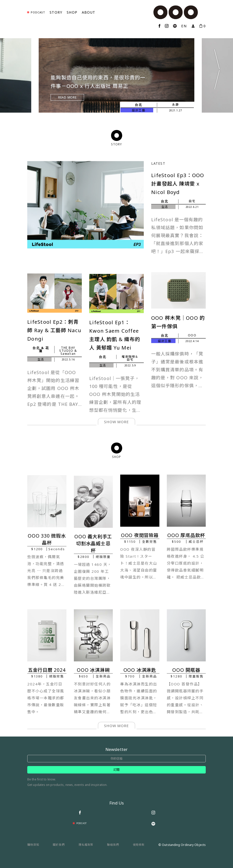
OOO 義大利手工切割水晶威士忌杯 (93, 544)
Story (56, 12)
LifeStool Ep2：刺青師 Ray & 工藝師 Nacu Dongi (54, 330)
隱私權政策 (86, 845)
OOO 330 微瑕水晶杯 (47, 539)
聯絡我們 (113, 845)
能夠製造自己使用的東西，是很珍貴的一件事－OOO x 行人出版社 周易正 (98, 82)
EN (184, 26)
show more (116, 422)
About (88, 12)
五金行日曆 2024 (47, 670)
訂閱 (116, 770)
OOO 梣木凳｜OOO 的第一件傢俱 (178, 322)
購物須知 (33, 845)
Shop (72, 12)
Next (217, 69)
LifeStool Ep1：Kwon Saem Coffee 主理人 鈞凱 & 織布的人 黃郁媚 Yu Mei (115, 335)
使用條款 (139, 845)
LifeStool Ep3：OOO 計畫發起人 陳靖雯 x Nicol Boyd (178, 176)
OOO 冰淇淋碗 (93, 670)
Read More (67, 97)
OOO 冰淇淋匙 (140, 670)
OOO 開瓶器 (186, 670)
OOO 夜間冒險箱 (140, 535)
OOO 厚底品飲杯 (186, 535)
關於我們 (59, 845)
